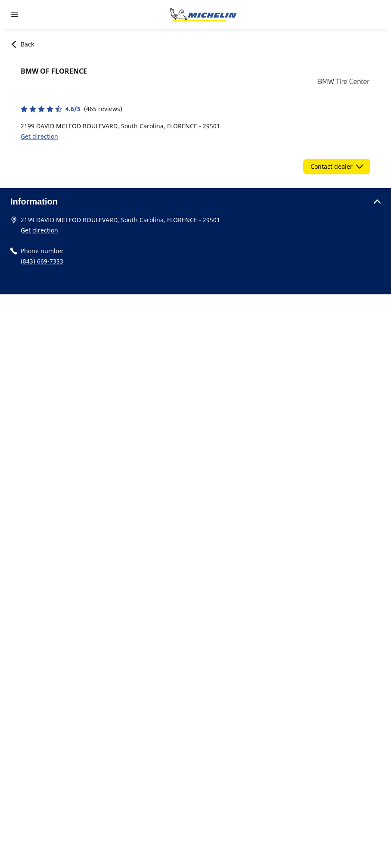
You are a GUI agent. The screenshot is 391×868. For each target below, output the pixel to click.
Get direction (39, 136)
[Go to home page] (203, 15)
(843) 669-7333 (42, 261)
